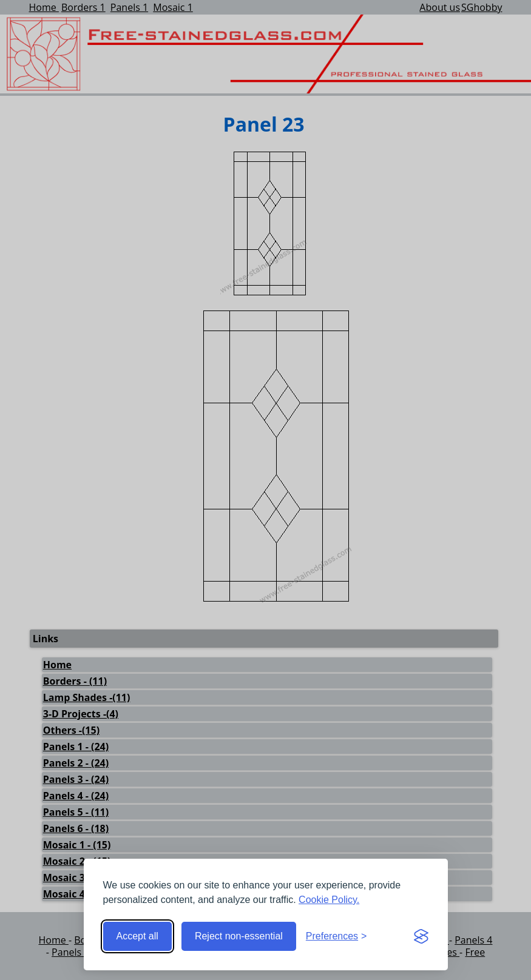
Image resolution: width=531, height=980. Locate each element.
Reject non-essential (239, 936)
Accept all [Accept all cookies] (137, 936)
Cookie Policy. (329, 900)
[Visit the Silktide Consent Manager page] (421, 936)
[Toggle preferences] (337, 936)
